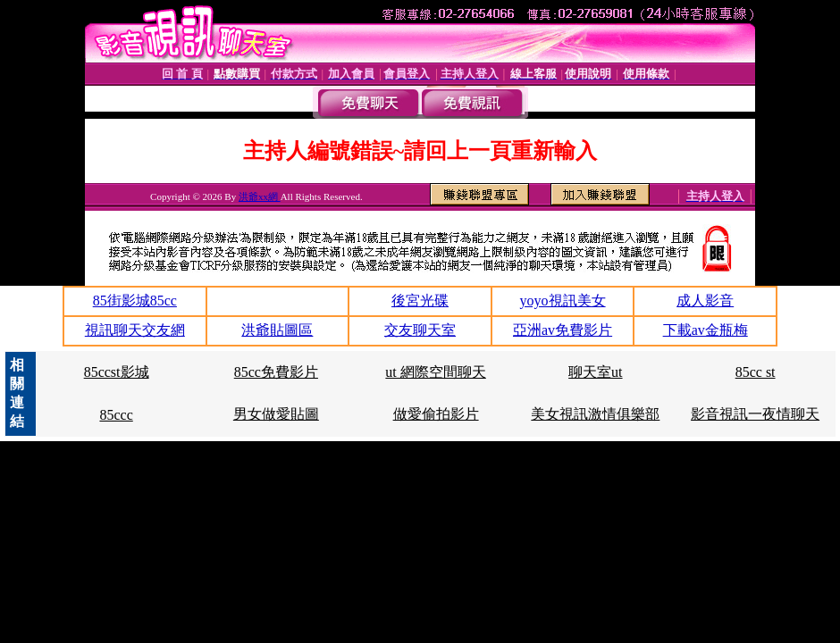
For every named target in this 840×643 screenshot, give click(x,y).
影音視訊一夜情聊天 (755, 414)
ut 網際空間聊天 (435, 372)
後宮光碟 (420, 301)
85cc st (756, 372)
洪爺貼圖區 (277, 330)
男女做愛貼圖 (276, 414)
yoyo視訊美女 (563, 301)
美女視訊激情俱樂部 (595, 414)
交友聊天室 (420, 330)
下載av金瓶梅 (706, 330)
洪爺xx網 (260, 196)
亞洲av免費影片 (563, 330)
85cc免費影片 (276, 372)
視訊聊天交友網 (135, 330)
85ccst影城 (117, 372)
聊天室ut (595, 372)
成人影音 (705, 301)
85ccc (116, 415)
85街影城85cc (135, 301)
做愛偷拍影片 (436, 414)
